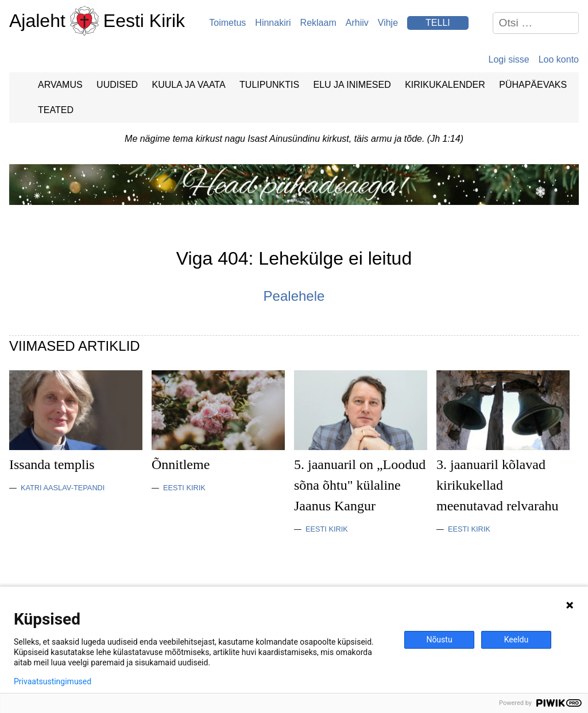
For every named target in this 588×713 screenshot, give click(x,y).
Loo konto (559, 59)
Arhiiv (357, 23)
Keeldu (516, 640)
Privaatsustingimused (53, 681)
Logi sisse (509, 59)
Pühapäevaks (533, 85)
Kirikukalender (445, 85)
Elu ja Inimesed (352, 85)
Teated (56, 110)
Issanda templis (52, 464)
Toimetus (227, 23)
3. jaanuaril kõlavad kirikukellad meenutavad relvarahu (498, 485)
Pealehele (294, 296)
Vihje (388, 23)
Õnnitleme (181, 464)
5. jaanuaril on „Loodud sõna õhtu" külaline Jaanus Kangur (360, 485)
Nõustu (439, 640)
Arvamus (60, 85)
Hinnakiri (273, 23)
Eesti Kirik (144, 21)
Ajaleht (37, 21)
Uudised (117, 85)
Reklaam (318, 23)
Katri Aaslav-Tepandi (63, 488)
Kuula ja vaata (189, 85)
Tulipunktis (269, 85)
